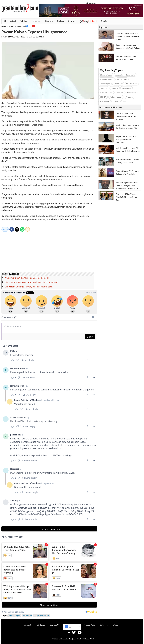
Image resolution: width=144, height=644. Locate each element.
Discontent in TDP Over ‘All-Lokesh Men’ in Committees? (31, 281)
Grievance (104, 623)
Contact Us (55, 623)
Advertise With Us (72, 623)
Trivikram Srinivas (107, 79)
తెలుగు (104, 21)
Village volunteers (41, 614)
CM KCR (103, 97)
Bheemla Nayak (106, 75)
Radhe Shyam (122, 79)
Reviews (49, 21)
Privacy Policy (90, 623)
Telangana (129, 97)
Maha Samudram (106, 93)
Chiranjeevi (118, 84)
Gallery (61, 21)
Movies (37, 21)
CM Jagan (120, 93)
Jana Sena (27, 614)
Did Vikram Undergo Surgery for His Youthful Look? (29, 285)
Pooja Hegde (105, 101)
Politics (24, 21)
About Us (28, 623)
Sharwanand (127, 88)
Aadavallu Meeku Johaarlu (125, 75)
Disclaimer (41, 623)
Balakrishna (131, 93)
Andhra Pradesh (116, 97)
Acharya (116, 101)
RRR (124, 101)
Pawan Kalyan (14, 614)
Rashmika (115, 88)
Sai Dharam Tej (132, 84)
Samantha (104, 88)
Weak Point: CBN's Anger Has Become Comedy (27, 276)
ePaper (116, 623)
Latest (13, 21)
